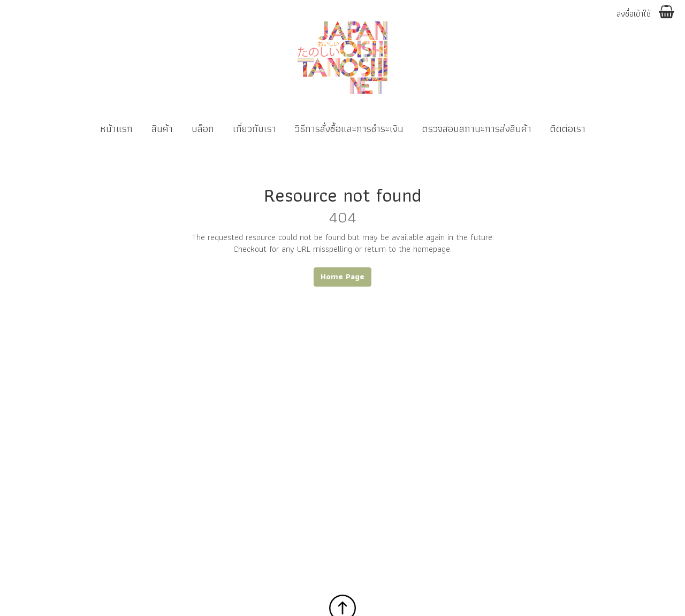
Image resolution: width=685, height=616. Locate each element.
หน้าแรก (116, 129)
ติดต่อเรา (568, 129)
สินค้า (162, 129)
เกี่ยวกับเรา (254, 129)
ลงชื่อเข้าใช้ (634, 14)
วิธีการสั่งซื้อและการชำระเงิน (349, 129)
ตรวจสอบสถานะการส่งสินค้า (477, 129)
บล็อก (203, 129)
